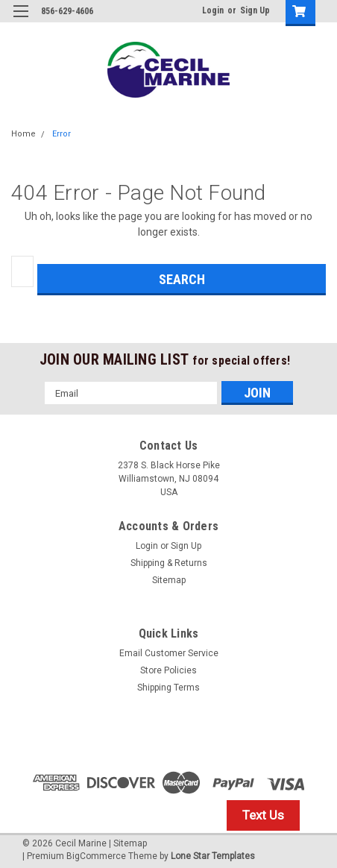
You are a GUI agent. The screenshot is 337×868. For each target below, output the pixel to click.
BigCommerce (96, 856)
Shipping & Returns (169, 563)
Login (213, 10)
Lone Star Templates (213, 856)
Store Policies (168, 670)
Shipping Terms (168, 688)
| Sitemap (128, 843)
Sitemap (169, 580)
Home (23, 134)
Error (62, 134)
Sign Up (255, 10)
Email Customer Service (169, 653)
